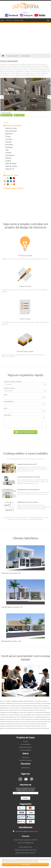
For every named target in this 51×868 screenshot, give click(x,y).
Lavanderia (9, 155)
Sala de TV (9, 169)
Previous (2, 97)
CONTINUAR (25, 864)
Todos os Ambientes (13, 126)
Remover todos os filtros (14, 188)
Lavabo (7, 153)
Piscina (7, 158)
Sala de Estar (10, 164)
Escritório (8, 145)
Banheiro (8, 134)
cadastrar (25, 798)
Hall (6, 150)
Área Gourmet (10, 131)
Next (49, 97)
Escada (8, 142)
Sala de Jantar (10, 166)
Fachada (8, 147)
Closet (7, 136)
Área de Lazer (10, 128)
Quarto (7, 161)
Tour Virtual (19, 115)
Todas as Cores (11, 175)
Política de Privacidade (32, 861)
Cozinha (8, 139)
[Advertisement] (25, 38)
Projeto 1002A (6, 115)
